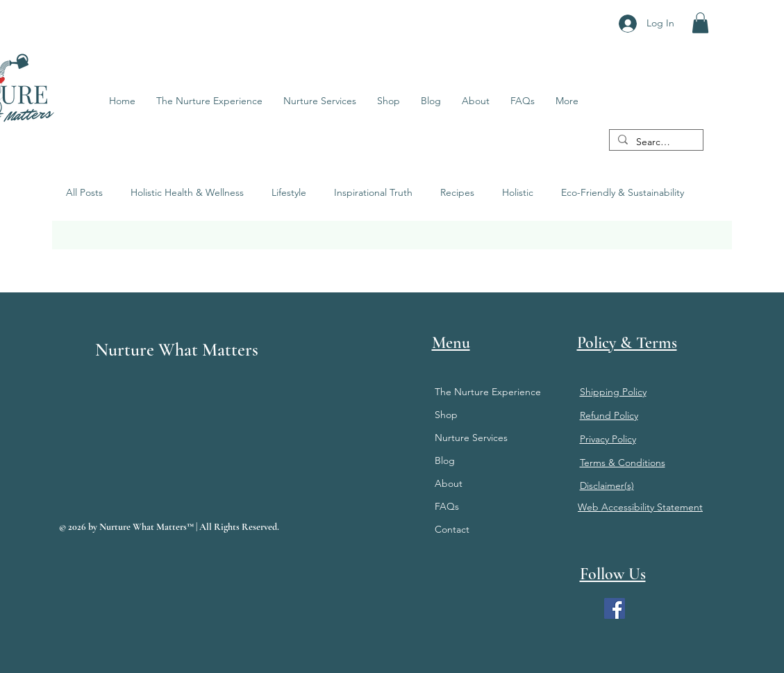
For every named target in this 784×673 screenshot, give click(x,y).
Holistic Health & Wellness (187, 192)
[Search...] (655, 142)
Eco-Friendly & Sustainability (623, 192)
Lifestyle (289, 192)
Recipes (457, 192)
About (449, 483)
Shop (446, 415)
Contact (452, 529)
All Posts (84, 192)
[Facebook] (615, 608)
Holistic (518, 192)
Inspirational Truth (373, 192)
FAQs (447, 506)
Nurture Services (471, 438)
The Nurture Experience (488, 392)
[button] (700, 23)
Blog (445, 460)
